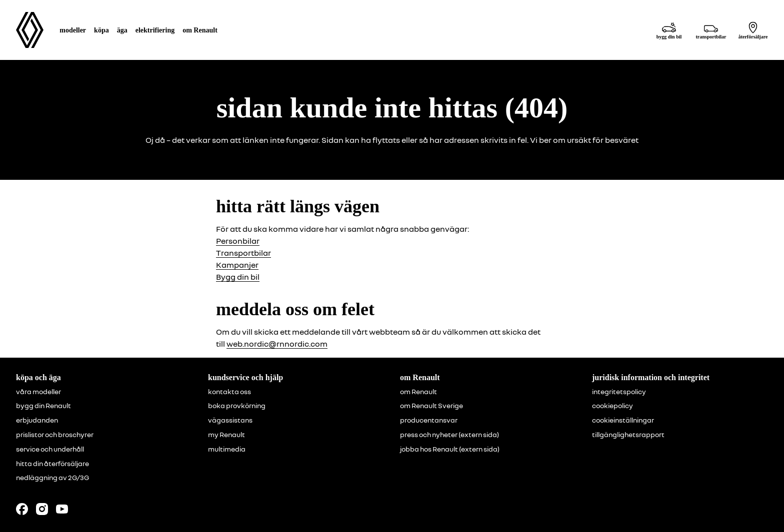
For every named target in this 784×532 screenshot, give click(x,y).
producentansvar (429, 420)
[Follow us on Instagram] (42, 509)
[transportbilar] (711, 30)
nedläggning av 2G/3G (52, 478)
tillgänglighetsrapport (628, 435)
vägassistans (230, 420)
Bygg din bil (238, 277)
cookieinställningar (623, 420)
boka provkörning (237, 406)
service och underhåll (50, 449)
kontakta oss (229, 392)
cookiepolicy (612, 406)
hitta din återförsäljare (52, 464)
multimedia (227, 449)
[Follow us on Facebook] (22, 509)
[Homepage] (30, 30)
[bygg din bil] (669, 30)
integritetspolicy (619, 392)
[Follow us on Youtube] (62, 509)
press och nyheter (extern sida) (449, 435)
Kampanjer (237, 265)
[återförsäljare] (753, 30)
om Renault (418, 392)
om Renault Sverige (431, 406)
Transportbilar (243, 253)
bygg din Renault (43, 406)
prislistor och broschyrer (55, 435)
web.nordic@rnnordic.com (277, 344)
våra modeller (38, 392)
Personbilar (238, 241)
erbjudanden (37, 420)
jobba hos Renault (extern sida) (450, 449)
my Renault (226, 435)
